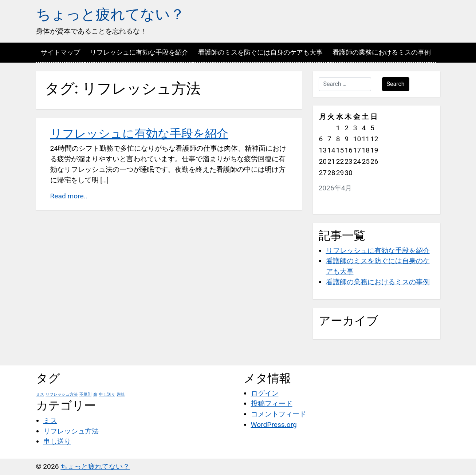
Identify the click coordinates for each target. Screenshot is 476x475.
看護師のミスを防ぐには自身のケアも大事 (260, 52)
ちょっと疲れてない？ (110, 14)
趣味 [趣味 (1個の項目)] (121, 394)
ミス (50, 421)
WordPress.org (274, 425)
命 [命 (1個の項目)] (95, 394)
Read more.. (69, 196)
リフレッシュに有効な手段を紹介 (139, 52)
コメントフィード (279, 414)
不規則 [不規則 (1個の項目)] (85, 394)
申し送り (57, 441)
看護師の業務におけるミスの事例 (382, 52)
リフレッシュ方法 (71, 431)
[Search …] (345, 84)
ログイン (265, 393)
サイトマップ (60, 52)
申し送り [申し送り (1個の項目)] (107, 394)
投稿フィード (272, 403)
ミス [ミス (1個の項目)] (40, 394)
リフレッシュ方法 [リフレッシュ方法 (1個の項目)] (62, 394)
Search (396, 84)
